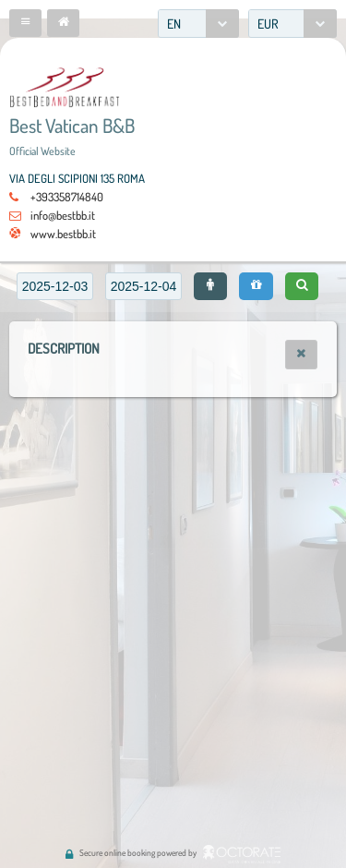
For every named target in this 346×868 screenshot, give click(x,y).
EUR (268, 24)
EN (174, 24)
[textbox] (55, 286)
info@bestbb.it (63, 215)
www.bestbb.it (63, 234)
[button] (25, 23)
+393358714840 (67, 197)
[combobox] (198, 24)
